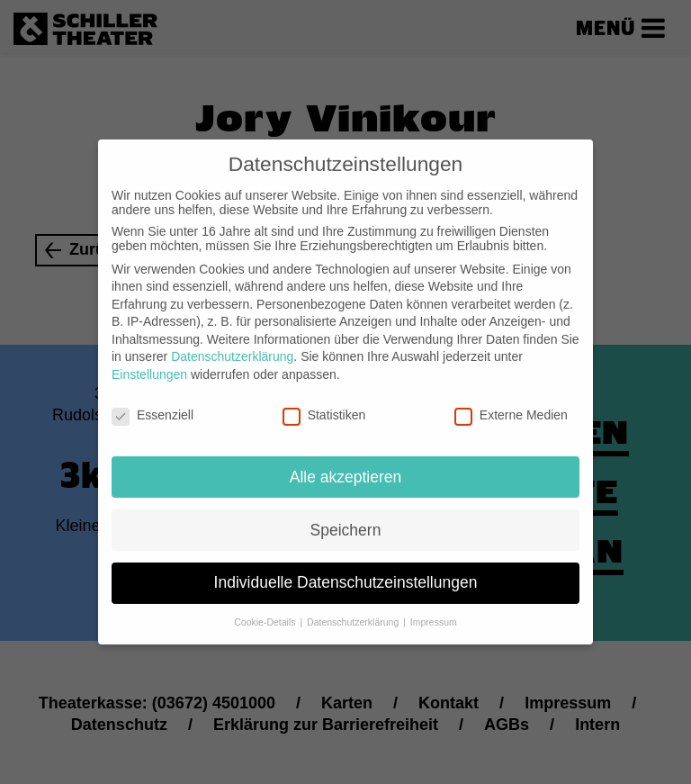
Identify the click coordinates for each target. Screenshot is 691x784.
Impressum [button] (434, 608)
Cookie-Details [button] (266, 608)
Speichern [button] (346, 515)
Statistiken (324, 401)
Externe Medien (511, 401)
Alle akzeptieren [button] (346, 462)
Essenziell (153, 401)
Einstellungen (149, 360)
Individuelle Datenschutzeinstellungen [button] (346, 568)
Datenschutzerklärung (232, 342)
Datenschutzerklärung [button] (354, 608)
